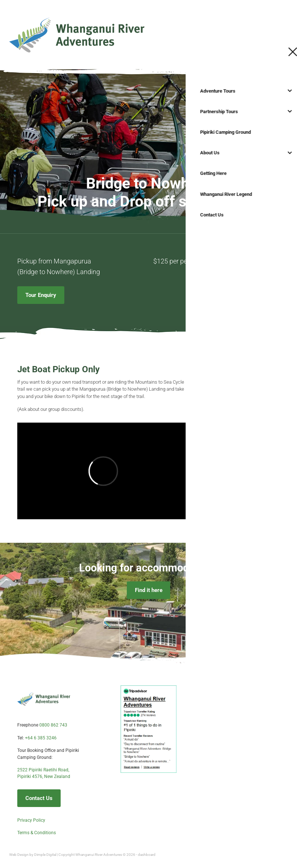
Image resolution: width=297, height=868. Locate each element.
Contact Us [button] (39, 798)
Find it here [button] (149, 590)
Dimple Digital (45, 855)
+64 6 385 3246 (41, 738)
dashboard (147, 855)
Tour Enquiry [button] (41, 295)
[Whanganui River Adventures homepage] (114, 34)
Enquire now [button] (221, 406)
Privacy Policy (31, 820)
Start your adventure (259, 34)
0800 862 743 (53, 725)
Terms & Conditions (37, 832)
